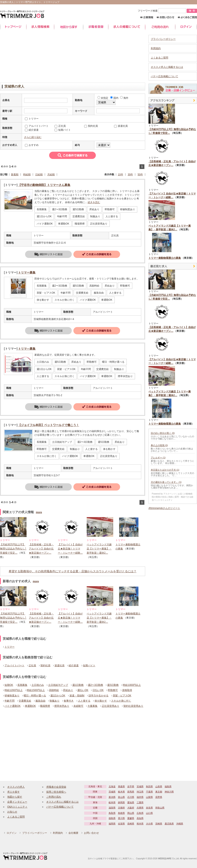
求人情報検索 (40, 27)
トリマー (10, 647)
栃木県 (121, 792)
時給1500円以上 (36, 690)
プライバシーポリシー (163, 39)
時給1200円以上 (14, 690)
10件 (120, 175)
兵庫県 (140, 808)
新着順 (15, 175)
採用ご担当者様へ (56, 792)
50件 (140, 175)
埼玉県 (140, 792)
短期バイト (89, 665)
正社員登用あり (111, 706)
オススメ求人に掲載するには (167, 67)
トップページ (13, 27)
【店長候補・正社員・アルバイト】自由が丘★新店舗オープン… (41, 549)
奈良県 (149, 808)
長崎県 (131, 824)
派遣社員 (60, 665)
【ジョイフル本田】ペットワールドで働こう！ (49, 425)
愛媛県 (131, 818)
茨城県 (112, 792)
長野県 (159, 797)
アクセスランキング (173, 100)
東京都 (159, 792)
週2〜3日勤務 (95, 685)
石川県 (131, 797)
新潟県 (112, 797)
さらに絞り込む (33, 137)
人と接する (84, 701)
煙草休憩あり (62, 706)
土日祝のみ (38, 685)
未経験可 (78, 706)
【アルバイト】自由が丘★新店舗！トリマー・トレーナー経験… (70, 549)
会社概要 (73, 833)
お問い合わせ (166, 17)
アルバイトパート (15, 665)
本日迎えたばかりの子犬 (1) (165, 470)
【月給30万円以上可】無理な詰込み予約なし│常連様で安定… (13, 549)
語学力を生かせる (98, 696)
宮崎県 (159, 824)
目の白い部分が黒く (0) (163, 433)
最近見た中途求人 (173, 266)
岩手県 (131, 786)
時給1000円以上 (132, 685)
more (39, 512)
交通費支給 (25, 701)
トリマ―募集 (27, 349)
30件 (130, 175)
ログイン (186, 27)
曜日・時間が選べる (35, 696)
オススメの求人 (16, 787)
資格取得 (127, 690)
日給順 (39, 175)
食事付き (69, 701)
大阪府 (131, 808)
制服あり (55, 701)
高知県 (140, 818)
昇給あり (68, 690)
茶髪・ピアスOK (122, 696)
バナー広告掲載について (164, 76)
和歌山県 (160, 808)
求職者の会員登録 (56, 787)
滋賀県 (112, 808)
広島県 (140, 813)
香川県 (121, 818)
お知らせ (12, 812)
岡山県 (131, 813)
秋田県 (149, 786)
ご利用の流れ (160, 27)
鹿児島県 (169, 824)
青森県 (121, 786)
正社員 (32, 665)
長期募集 (22, 685)
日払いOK (98, 690)
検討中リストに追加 (48, 254)
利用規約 (156, 48)
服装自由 (40, 701)
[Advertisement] (73, 58)
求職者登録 (96, 27)
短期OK (9, 685)
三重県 (140, 802)
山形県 (159, 786)
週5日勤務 (113, 685)
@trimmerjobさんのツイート (164, 508)
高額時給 (54, 690)
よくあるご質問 (187, 17)
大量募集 (92, 706)
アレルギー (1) (158, 458)
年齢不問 (10, 701)
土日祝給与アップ (58, 685)
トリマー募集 (27, 272)
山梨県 (149, 797)
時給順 (27, 175)
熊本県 (140, 824)
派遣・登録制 (77, 696)
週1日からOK (58, 696)
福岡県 (112, 824)
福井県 (140, 797)
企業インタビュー (17, 802)
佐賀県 (121, 824)
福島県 (168, 786)
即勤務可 (113, 690)
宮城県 (140, 786)
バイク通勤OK (13, 706)
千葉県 (149, 792)
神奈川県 (169, 792)
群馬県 (131, 792)
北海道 (112, 786)
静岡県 (121, 802)
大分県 (149, 824)
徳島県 (112, 818)
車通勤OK (30, 706)
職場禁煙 (45, 706)
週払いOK (83, 690)
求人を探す (13, 792)
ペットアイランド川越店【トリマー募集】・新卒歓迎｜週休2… (99, 549)
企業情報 (147, 17)
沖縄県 (180, 824)
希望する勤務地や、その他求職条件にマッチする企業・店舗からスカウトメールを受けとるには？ (73, 571)
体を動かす (101, 701)
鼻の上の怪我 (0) (159, 445)
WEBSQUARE (165, 859)
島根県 (121, 813)
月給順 (51, 175)
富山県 (121, 797)
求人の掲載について (127, 27)
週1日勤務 (78, 685)
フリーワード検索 (162, 11)
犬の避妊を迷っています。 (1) (166, 482)
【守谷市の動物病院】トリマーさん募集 (44, 185)
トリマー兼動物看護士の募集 (165, 258)
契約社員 (45, 665)
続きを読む (94, 202)
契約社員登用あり (133, 706)
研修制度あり (12, 696)
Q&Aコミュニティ (17, 807)
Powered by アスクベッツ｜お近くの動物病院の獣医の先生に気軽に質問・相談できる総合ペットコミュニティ (173, 497)
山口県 (149, 813)
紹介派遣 (74, 665)
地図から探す (69, 27)
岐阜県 (112, 802)
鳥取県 (112, 813)
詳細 (97, 254)
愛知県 (131, 802)
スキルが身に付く (121, 701)
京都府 (121, 808)
